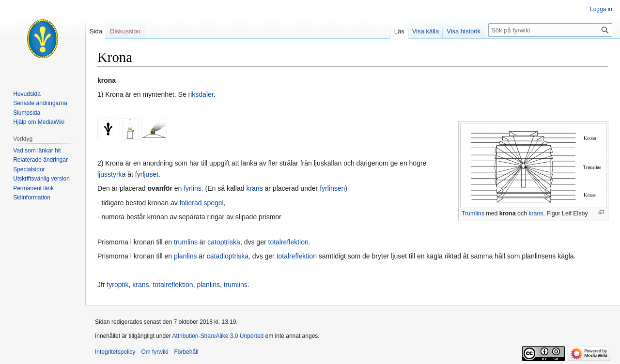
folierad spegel (202, 203)
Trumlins (473, 213)
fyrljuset (147, 174)
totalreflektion (288, 242)
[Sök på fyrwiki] (550, 30)
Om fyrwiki (155, 352)
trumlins (186, 242)
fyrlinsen (332, 188)
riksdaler (201, 94)
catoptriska (224, 242)
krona (508, 213)
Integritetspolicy (115, 352)
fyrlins (193, 188)
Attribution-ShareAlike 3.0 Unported (218, 336)
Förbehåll (186, 352)
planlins (185, 256)
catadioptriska (228, 256)
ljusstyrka (111, 174)
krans (536, 213)
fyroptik (117, 285)
